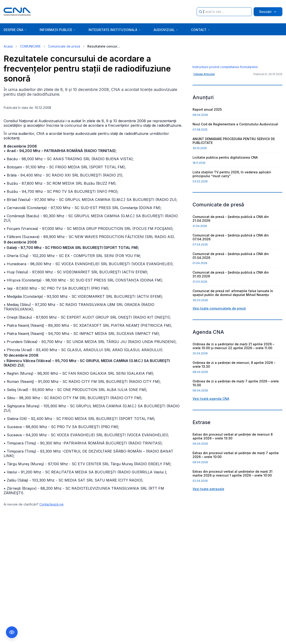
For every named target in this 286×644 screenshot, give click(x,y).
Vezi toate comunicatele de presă (219, 343)
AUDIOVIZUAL (166, 30)
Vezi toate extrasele (208, 523)
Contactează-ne (51, 504)
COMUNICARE (30, 46)
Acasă (8, 46)
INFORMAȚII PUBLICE (58, 30)
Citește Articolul (204, 109)
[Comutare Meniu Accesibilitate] (12, 632)
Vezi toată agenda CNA (211, 433)
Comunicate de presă (64, 46)
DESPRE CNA (15, 30)
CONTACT (201, 30)
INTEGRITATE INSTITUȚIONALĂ (115, 30)
